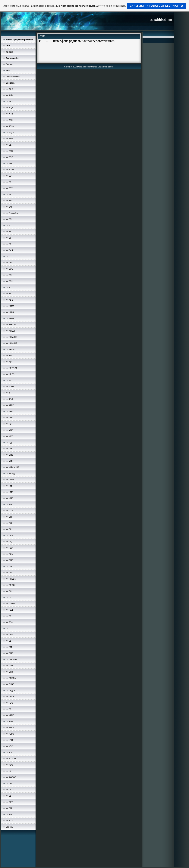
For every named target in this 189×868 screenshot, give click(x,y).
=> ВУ (8, 238)
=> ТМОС (10, 697)
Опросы (9, 827)
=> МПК (9, 461)
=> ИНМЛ (10, 331)
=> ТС (9, 709)
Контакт (9, 52)
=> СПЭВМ (11, 678)
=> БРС (9, 163)
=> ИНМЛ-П (11, 343)
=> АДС (9, 89)
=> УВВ (9, 721)
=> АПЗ (9, 114)
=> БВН (9, 139)
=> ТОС (9, 703)
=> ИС (9, 380)
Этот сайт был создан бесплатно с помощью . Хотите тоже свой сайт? (95, 6)
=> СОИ (9, 666)
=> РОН (9, 622)
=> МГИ (9, 436)
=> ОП (9, 517)
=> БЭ (9, 176)
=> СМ (9, 647)
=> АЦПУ (10, 132)
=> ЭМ (9, 808)
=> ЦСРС (10, 790)
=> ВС (9, 225)
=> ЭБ (9, 796)
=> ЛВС (9, 418)
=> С (8, 628)
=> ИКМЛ (10, 318)
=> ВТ (8, 232)
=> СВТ (9, 641)
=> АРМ (9, 120)
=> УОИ (9, 746)
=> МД (9, 442)
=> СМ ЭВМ (11, 659)
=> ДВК (9, 263)
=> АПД (9, 108)
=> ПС (9, 591)
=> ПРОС (10, 585)
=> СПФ (9, 672)
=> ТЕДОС (11, 690)
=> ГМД (9, 250)
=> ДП (9, 275)
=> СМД (9, 653)
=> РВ (9, 616)
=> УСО (9, 765)
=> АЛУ (9, 101)
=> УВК (9, 814)
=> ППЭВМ (11, 579)
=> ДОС (9, 269)
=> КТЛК (10, 405)
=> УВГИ (10, 728)
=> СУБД (10, 684)
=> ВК (8, 194)
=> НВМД (10, 473)
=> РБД (9, 610)
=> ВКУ (9, 201)
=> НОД (9, 504)
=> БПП (9, 157)
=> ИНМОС (11, 349)
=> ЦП (9, 783)
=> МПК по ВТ (12, 467)
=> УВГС (10, 734)
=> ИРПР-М (11, 368)
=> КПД (9, 399)
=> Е (8, 287)
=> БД (9, 145)
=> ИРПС (10, 374)
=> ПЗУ (9, 548)
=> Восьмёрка (12, 213)
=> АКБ (9, 95)
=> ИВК (9, 300)
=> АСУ (9, 821)
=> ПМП (9, 560)
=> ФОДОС (11, 777)
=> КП (8, 393)
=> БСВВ (10, 170)
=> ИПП (9, 356)
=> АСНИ (10, 126)
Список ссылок (13, 77)
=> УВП (9, 740)
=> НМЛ (9, 498)
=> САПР (10, 635)
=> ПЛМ (9, 554)
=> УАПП (10, 715)
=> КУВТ (10, 411)
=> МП (9, 449)
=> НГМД (10, 480)
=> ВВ (9, 182)
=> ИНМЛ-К (11, 337)
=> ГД (8, 244)
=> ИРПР (10, 362)
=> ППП (9, 573)
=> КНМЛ (10, 387)
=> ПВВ (9, 535)
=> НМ (9, 486)
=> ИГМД (10, 306)
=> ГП (8, 256)
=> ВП (9, 219)
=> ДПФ (9, 281)
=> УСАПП (11, 759)
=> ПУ (9, 597)
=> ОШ (9, 529)
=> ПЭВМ (10, 604)
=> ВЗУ (9, 188)
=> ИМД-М (11, 325)
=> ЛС (9, 424)
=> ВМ (9, 207)
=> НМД (9, 492)
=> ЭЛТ (9, 802)
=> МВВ (9, 430)
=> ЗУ (8, 294)
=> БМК (9, 151)
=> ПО (9, 566)
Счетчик (9, 64)
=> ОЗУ (9, 511)
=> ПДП (9, 542)
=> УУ (8, 771)
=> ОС (9, 523)
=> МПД (9, 455)
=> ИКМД (10, 312)
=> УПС (9, 752)
